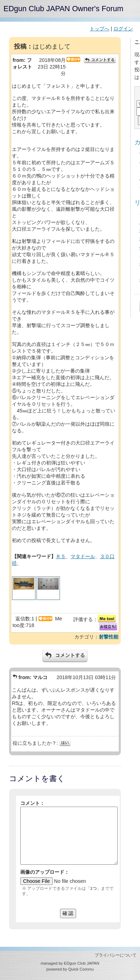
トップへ (100, 29)
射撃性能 (109, 637)
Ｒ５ (61, 556)
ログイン (123, 29)
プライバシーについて (116, 955)
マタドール (83, 556)
